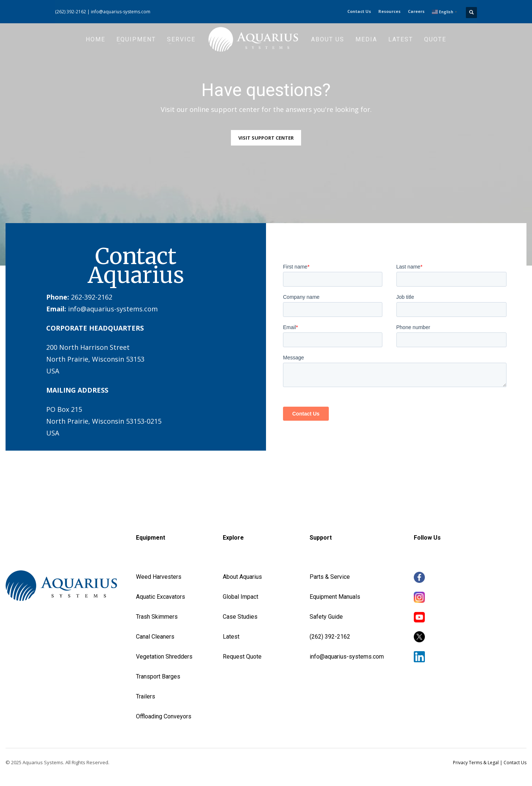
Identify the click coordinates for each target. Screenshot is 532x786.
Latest (231, 637)
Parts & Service (330, 577)
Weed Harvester (157, 577)
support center (235, 109)
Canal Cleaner (154, 637)
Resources (389, 11)
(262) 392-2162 (71, 12)
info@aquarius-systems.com (121, 12)
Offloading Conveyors (164, 716)
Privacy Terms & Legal (476, 763)
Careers (416, 11)
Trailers (146, 696)
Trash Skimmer (155, 617)
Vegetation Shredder (163, 657)
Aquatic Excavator (159, 597)
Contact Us (359, 11)
